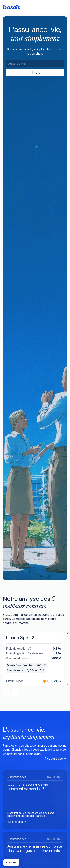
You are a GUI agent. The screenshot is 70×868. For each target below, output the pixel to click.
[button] (63, 7)
